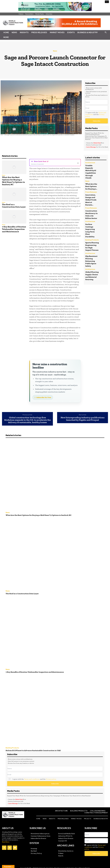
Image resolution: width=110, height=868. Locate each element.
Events (71, 32)
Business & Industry (88, 32)
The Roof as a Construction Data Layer (14, 206)
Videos (21, 14)
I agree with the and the (96, 114)
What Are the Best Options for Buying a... (92, 186)
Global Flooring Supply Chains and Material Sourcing (91, 280)
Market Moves (57, 32)
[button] (106, 32)
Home (6, 32)
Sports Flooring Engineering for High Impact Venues (91, 247)
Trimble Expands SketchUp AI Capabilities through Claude (91, 171)
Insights (24, 32)
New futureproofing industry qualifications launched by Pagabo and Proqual (83, 419)
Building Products (91, 238)
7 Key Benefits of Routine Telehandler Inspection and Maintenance (14, 229)
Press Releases (39, 32)
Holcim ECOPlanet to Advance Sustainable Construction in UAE (30, 748)
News (14, 32)
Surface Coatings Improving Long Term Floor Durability (90, 229)
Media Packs (40, 14)
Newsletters (29, 14)
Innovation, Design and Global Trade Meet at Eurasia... (92, 199)
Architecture (89, 163)
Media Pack (97, 143)
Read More (6, 839)
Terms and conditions (32, 776)
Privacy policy (51, 776)
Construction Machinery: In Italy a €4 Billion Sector (92, 213)
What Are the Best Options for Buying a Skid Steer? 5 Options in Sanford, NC (13, 181)
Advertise (49, 14)
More (6, 37)
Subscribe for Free (44, 397)
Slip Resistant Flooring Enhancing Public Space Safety (92, 263)
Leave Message (91, 147)
